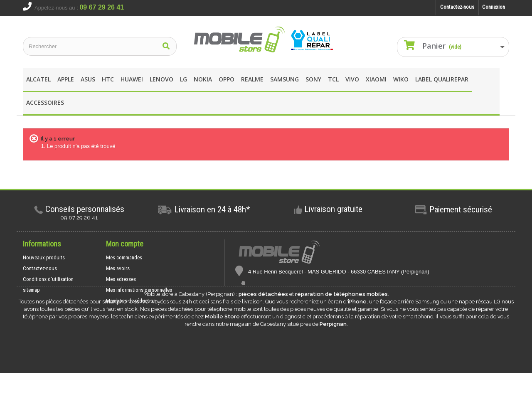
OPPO (227, 79)
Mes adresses (121, 279)
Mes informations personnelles (139, 290)
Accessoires (45, 102)
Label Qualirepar (442, 79)
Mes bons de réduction (131, 301)
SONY (313, 79)
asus (88, 79)
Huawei (132, 79)
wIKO (401, 79)
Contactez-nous (457, 7)
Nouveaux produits (44, 257)
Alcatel (38, 79)
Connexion (494, 7)
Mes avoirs (118, 268)
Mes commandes (124, 257)
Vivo (352, 79)
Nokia (203, 79)
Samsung (284, 79)
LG (183, 79)
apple (66, 79)
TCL (333, 79)
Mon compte (125, 244)
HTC (108, 79)
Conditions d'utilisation (48, 279)
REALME (252, 79)
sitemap (31, 290)
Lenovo (161, 79)
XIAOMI (376, 79)
